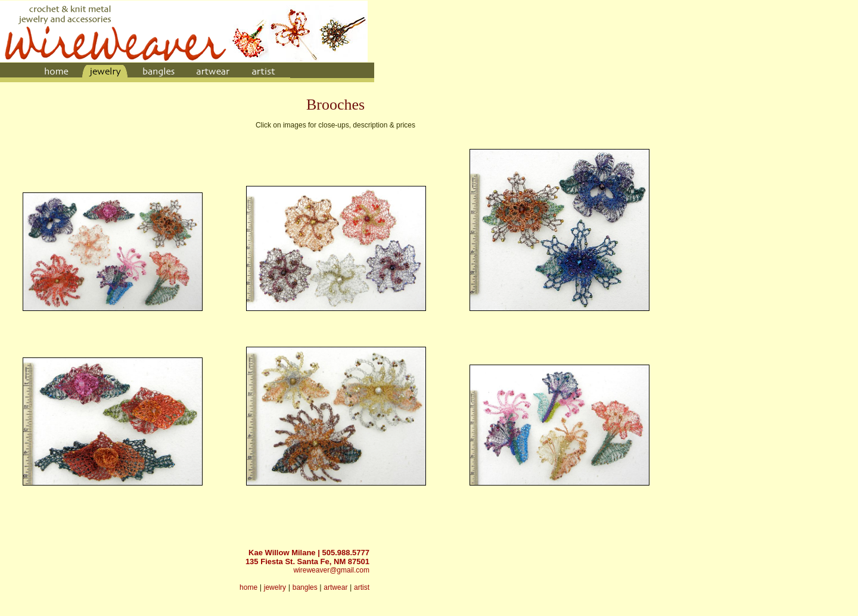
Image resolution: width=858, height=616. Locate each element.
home (248, 587)
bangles (305, 587)
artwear (335, 587)
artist (362, 587)
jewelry (275, 587)
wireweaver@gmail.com (331, 570)
